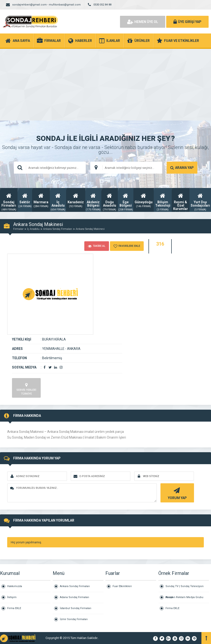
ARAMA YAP (182, 168)
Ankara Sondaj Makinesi (90, 229)
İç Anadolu (33, 229)
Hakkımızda (15, 586)
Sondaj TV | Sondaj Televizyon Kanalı (185, 588)
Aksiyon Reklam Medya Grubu (184, 597)
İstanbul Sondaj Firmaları (76, 608)
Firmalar (18, 229)
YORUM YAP (177, 493)
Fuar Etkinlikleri (122, 586)
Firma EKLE (14, 608)
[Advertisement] (105, 85)
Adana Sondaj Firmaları (74, 597)
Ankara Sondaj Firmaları (58, 229)
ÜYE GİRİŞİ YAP (187, 22)
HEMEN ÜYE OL (143, 22)
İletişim (12, 597)
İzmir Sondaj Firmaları (74, 619)
